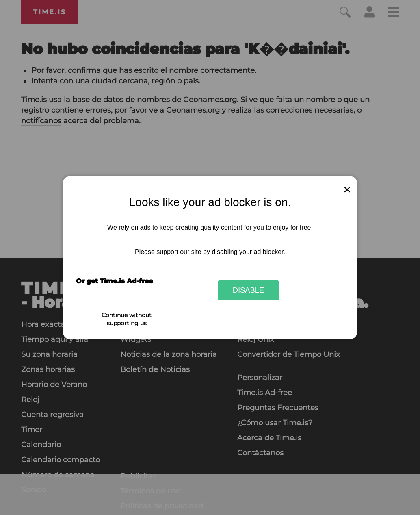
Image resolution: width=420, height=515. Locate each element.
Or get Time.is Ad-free (114, 281)
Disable (249, 290)
